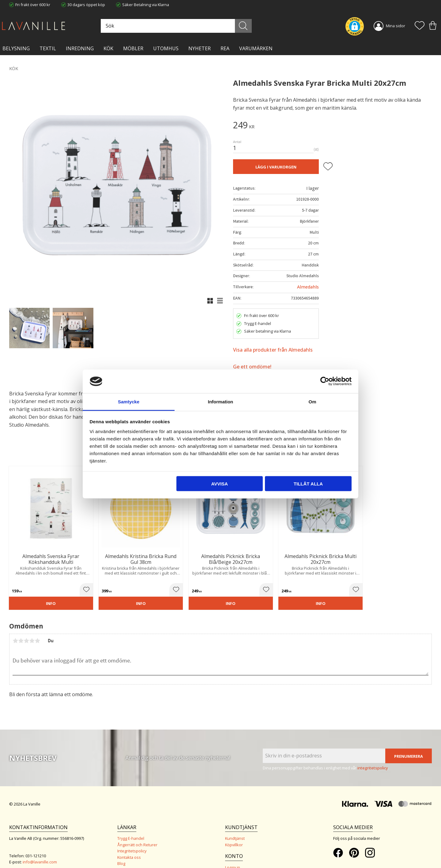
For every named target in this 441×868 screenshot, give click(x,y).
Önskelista (235, 855)
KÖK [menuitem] (108, 48)
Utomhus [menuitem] (166, 48)
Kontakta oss (129, 839)
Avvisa (219, 484)
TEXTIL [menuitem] (48, 48)
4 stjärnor (32, 622)
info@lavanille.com (40, 843)
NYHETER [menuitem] (200, 48)
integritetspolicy (373, 749)
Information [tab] (221, 401)
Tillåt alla (308, 484)
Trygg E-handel (131, 820)
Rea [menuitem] (225, 48)
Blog (121, 845)
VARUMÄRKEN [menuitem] (256, 48)
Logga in (233, 849)
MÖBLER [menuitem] (133, 48)
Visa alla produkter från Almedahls (273, 350)
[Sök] (247, 26)
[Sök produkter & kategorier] (183, 26)
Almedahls (308, 287)
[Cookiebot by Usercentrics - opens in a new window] (325, 381)
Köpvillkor (234, 826)
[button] (420, 26)
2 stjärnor (21, 622)
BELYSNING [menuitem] (16, 48)
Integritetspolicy (132, 832)
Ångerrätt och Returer (137, 826)
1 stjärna (15, 622)
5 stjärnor (37, 622)
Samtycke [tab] (129, 401)
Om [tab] (312, 401)
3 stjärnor (26, 622)
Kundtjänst (235, 820)
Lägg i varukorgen (276, 167)
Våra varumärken (133, 851)
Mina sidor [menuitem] (396, 26)
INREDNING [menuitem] (80, 48)
